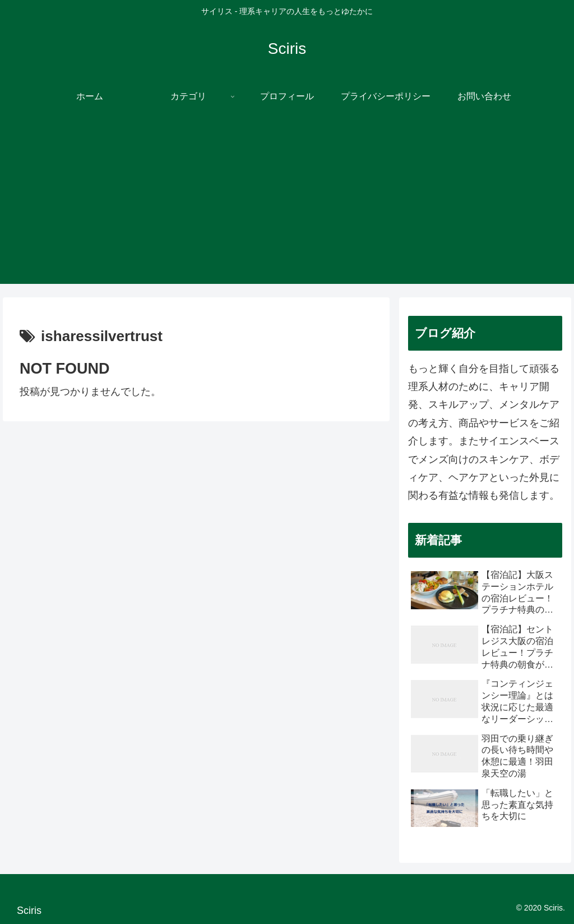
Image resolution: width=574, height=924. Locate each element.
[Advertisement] (287, 205)
